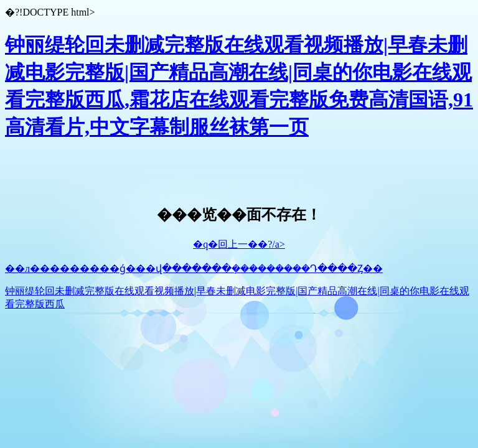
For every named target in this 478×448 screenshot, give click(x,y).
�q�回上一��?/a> (239, 244)
